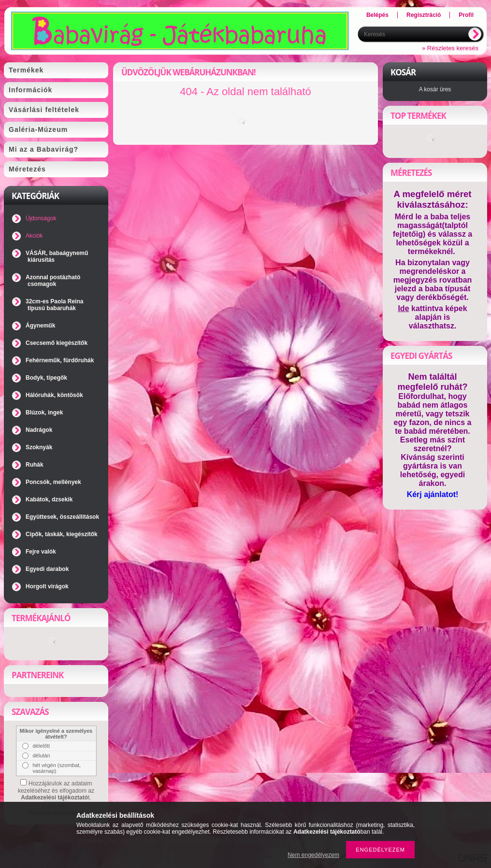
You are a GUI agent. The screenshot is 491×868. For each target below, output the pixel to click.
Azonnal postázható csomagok (53, 281)
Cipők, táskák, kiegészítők (62, 534)
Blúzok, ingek (44, 413)
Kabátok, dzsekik (49, 499)
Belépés (377, 15)
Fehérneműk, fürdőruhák (60, 360)
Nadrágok (39, 430)
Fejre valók (41, 552)
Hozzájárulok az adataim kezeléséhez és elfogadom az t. (56, 790)
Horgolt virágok (47, 586)
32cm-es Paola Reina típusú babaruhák (54, 305)
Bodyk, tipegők (46, 378)
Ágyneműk (40, 326)
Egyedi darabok (47, 569)
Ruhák (35, 465)
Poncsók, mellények (53, 482)
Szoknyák (39, 447)
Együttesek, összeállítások (62, 517)
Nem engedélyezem (313, 855)
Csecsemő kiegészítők (57, 343)
